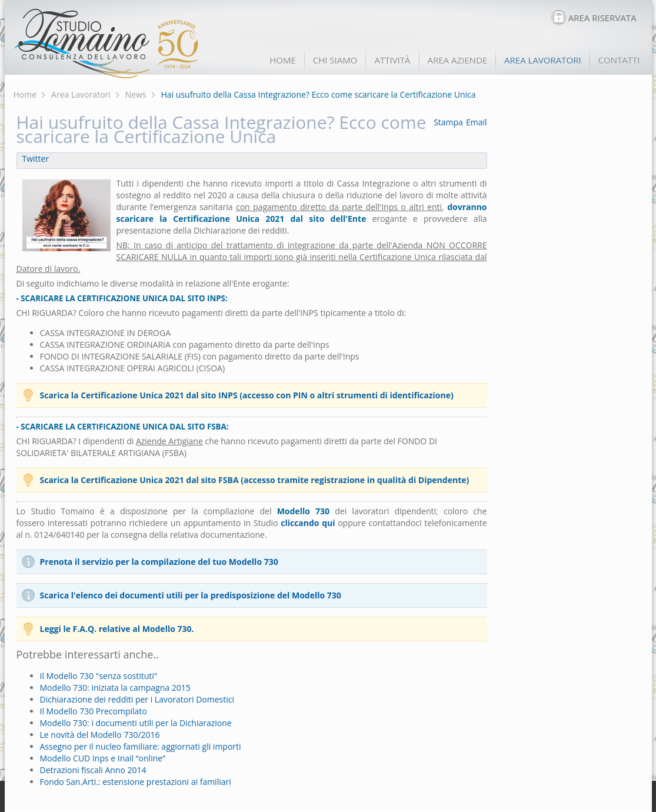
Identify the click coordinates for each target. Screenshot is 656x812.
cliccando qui (308, 523)
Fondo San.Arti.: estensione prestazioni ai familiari (136, 782)
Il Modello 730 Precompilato (94, 711)
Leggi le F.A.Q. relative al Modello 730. (117, 629)
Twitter (36, 159)
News (136, 94)
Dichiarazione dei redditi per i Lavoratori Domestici (137, 699)
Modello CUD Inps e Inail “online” (103, 758)
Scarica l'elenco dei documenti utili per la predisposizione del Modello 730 (191, 595)
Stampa (448, 122)
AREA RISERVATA (602, 18)
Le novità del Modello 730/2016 (100, 735)
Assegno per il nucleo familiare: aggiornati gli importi (141, 746)
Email (477, 122)
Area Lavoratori (81, 94)
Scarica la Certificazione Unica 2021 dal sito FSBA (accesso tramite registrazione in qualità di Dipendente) (255, 480)
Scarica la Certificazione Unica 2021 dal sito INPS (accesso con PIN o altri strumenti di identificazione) (247, 395)
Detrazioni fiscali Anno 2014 (93, 770)
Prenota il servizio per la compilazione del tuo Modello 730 (159, 562)
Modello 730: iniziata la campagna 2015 (115, 688)
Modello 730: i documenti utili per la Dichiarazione (136, 723)
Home (25, 94)
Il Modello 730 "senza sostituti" (99, 676)
